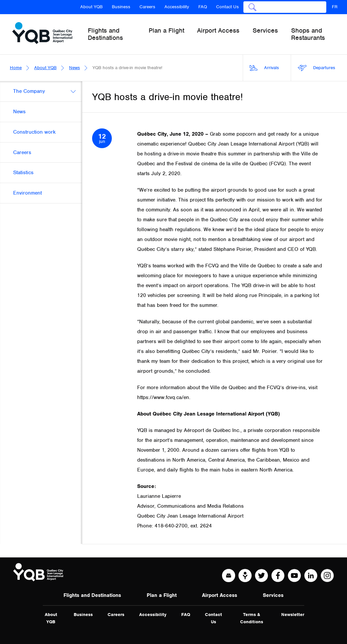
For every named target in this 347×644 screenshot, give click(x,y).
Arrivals (264, 68)
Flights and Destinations (92, 595)
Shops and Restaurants (308, 34)
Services (273, 595)
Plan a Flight (162, 595)
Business (121, 7)
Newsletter (293, 615)
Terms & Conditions (252, 618)
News (74, 68)
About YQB (91, 7)
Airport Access (220, 595)
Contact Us (227, 7)
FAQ (203, 7)
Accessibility (177, 7)
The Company (29, 91)
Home (16, 68)
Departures (316, 68)
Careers (147, 7)
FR (335, 7)
